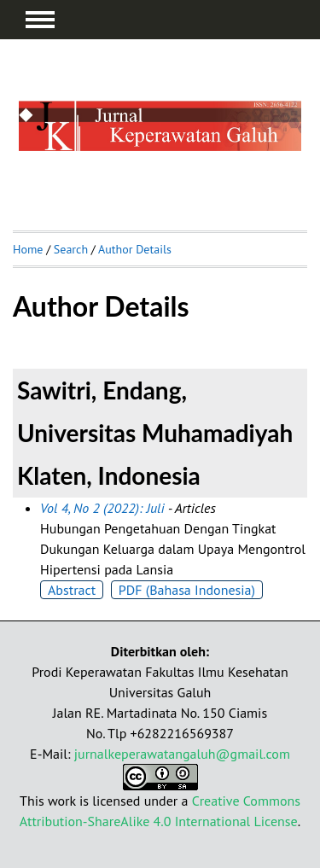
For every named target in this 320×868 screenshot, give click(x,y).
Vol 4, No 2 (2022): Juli (102, 508)
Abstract (72, 590)
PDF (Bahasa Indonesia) (187, 590)
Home (28, 249)
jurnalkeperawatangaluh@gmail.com (182, 754)
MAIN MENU (40, 20)
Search (71, 249)
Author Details (135, 249)
